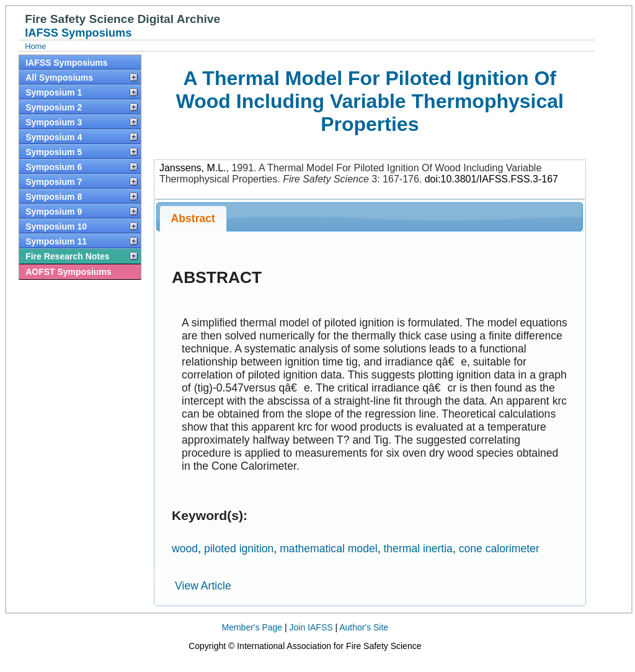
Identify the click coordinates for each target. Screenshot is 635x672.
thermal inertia (418, 549)
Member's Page (252, 627)
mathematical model (328, 549)
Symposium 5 (54, 152)
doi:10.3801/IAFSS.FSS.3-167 (491, 179)
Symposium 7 (54, 182)
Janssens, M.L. (193, 168)
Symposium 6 (54, 167)
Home (35, 46)
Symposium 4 (54, 137)
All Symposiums (59, 78)
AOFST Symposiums (68, 272)
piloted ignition (239, 549)
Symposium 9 (54, 212)
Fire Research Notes (67, 256)
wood (185, 549)
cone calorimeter (499, 549)
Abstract (193, 218)
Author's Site (364, 627)
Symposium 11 (56, 241)
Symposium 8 (54, 197)
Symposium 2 (54, 107)
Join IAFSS (311, 627)
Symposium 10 (56, 226)
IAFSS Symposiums (66, 63)
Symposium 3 (54, 122)
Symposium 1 (54, 92)
